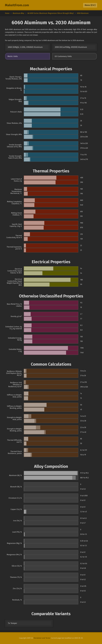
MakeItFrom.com (17, 5)
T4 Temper (12, 623)
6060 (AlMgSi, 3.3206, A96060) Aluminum (25, 47)
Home (7, 13)
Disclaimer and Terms (42, 638)
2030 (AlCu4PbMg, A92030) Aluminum (71, 47)
